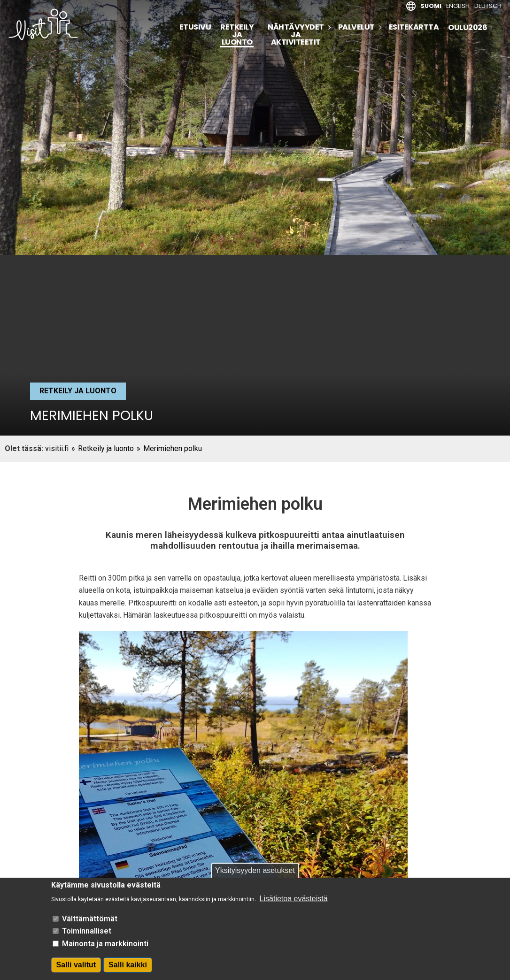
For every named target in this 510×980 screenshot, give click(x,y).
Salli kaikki (128, 965)
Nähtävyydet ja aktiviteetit (296, 35)
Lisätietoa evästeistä (294, 899)
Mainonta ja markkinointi (105, 944)
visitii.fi (57, 448)
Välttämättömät (90, 919)
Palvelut (356, 27)
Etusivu (195, 27)
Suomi (431, 6)
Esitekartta (414, 27)
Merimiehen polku (173, 448)
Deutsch (488, 6)
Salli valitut (76, 965)
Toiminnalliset (87, 931)
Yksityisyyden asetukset (255, 870)
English (458, 6)
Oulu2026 (471, 27)
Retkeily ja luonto (237, 35)
